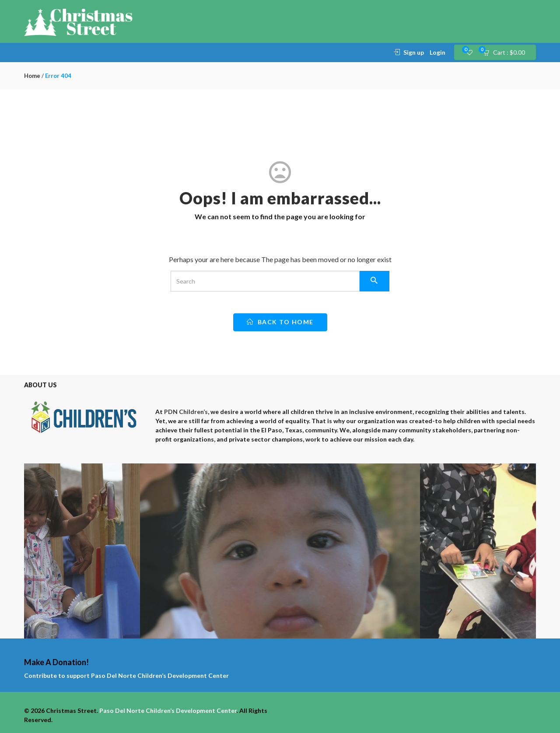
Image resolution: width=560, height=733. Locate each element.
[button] (507, 53)
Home (32, 76)
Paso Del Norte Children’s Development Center (160, 675)
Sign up (414, 52)
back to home (280, 322)
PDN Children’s (186, 412)
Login (437, 52)
